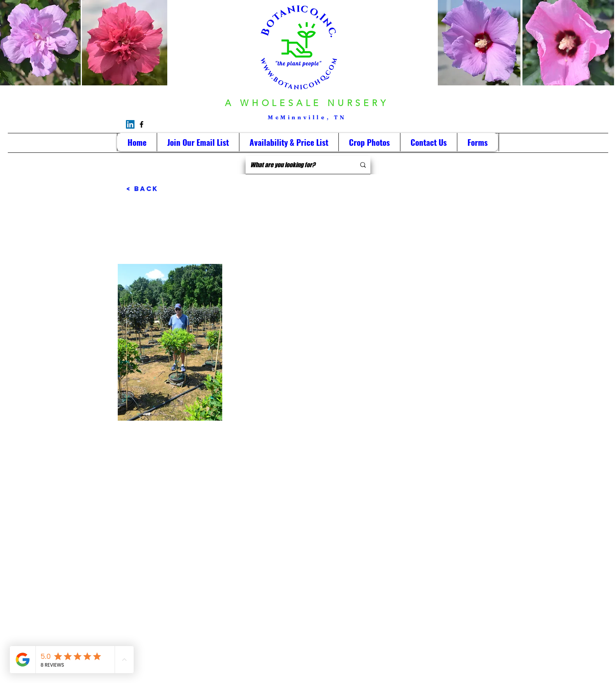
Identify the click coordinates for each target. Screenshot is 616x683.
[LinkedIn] (130, 124)
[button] (369, 142)
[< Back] (152, 189)
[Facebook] (142, 124)
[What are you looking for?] (297, 165)
